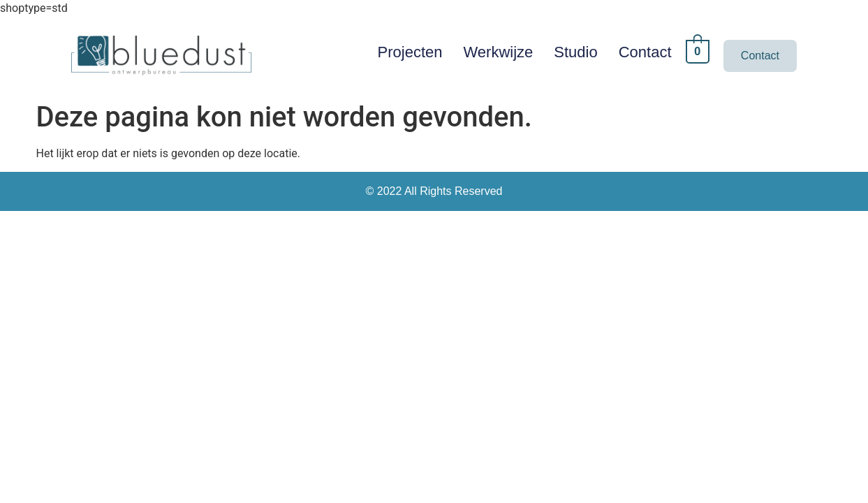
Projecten (410, 52)
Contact (645, 52)
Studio (575, 52)
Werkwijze (499, 52)
